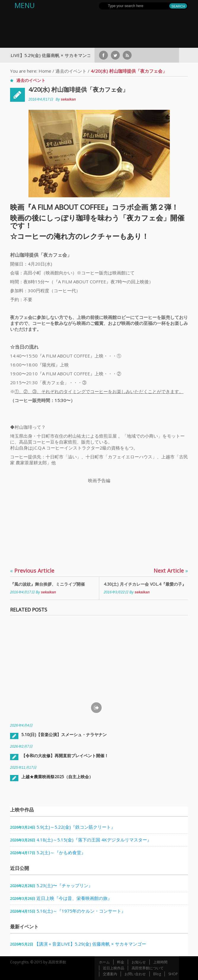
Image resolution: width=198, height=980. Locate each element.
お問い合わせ (135, 974)
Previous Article (32, 571)
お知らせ (139, 962)
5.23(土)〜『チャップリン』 (65, 885)
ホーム (104, 962)
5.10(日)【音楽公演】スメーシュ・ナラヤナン (64, 734)
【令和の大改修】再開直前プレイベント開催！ (65, 756)
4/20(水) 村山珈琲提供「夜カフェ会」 (78, 89)
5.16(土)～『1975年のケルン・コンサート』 (81, 911)
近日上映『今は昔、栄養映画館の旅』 (74, 898)
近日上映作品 (114, 968)
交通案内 (110, 974)
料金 (121, 962)
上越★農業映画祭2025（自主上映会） (57, 777)
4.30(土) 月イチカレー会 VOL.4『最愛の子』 (145, 584)
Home (45, 71)
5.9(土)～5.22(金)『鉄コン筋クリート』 (76, 827)
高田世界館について (148, 968)
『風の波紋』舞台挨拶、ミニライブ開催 (47, 584)
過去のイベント (71, 71)
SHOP (173, 974)
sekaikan (68, 99)
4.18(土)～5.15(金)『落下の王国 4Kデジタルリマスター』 (94, 840)
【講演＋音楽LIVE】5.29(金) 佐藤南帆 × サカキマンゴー (90, 944)
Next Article (171, 571)
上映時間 (160, 962)
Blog (157, 974)
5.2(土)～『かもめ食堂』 (61, 852)
